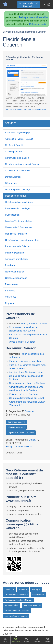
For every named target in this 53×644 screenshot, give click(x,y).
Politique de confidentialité (33, 17)
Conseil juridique (13, 152)
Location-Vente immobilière (19, 221)
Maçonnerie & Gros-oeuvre (19, 227)
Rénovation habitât (14, 272)
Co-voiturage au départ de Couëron (27, 383)
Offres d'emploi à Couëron (22, 342)
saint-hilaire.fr (38, 595)
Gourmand (37, 640)
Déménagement (13, 177)
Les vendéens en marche (16, 616)
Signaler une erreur (16, 427)
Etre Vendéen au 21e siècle (17, 611)
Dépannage (11, 183)
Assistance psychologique (18, 133)
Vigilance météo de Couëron (23, 394)
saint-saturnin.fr (12, 605)
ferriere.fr (23, 589)
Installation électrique (16, 196)
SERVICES (11, 123)
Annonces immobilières (17, 259)
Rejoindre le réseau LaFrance (21, 433)
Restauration (12, 284)
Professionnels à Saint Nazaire (18, 600)
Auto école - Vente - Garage (19, 139)
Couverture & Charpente (17, 171)
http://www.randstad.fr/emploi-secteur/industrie (26, 110)
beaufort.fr (9, 589)
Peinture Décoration (15, 253)
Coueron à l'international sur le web (27, 398)
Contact (48, 640)
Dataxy (33, 440)
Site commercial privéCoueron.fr (29, 5)
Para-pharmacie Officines (18, 246)
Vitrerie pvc (11, 297)
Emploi (26, 640)
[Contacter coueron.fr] (49, 4)
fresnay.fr (36, 589)
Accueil (5, 640)
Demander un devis (16, 422)
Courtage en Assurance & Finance (22, 164)
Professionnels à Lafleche (16, 595)
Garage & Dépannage (16, 278)
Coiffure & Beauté (14, 145)
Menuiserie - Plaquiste (16, 234)
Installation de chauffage (17, 208)
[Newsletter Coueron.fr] (43, 4)
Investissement (13, 215)
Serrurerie (10, 291)
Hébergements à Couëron (34, 324)
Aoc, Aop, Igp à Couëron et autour (26, 372)
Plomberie (10, 265)
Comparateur (16, 640)
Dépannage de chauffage (18, 189)
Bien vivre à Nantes (32, 605)
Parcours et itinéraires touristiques (26, 361)
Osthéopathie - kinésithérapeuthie (22, 240)
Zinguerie (10, 303)
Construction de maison (17, 158)
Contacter (29, 411)
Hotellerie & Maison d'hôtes (19, 202)
